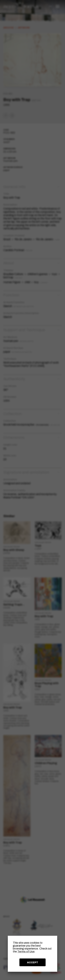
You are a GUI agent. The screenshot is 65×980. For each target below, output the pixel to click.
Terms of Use (26, 952)
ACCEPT (33, 962)
